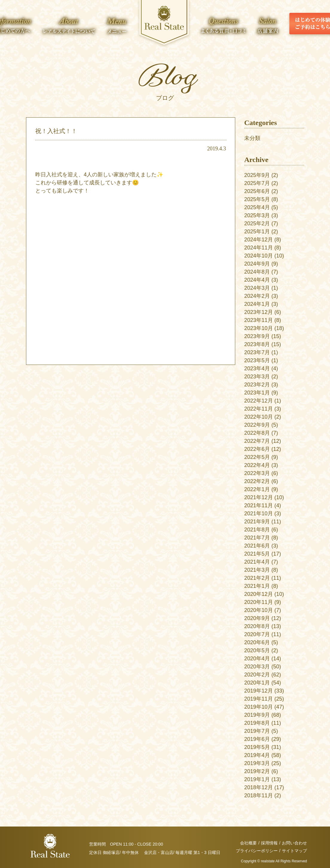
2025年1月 (257, 232)
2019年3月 (257, 763)
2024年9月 (257, 264)
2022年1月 (257, 489)
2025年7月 (257, 183)
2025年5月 (257, 199)
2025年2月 (257, 223)
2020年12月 (259, 594)
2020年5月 (257, 650)
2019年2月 (257, 771)
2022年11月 (259, 409)
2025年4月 (257, 207)
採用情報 (269, 843)
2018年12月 (259, 787)
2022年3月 (257, 473)
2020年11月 (259, 602)
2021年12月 (259, 497)
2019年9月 (257, 715)
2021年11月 (259, 505)
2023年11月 (259, 320)
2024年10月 (259, 256)
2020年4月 (257, 659)
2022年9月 (257, 425)
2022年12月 (259, 401)
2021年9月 (257, 522)
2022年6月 (257, 449)
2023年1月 (257, 393)
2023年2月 (257, 385)
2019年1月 (257, 779)
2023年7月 (257, 352)
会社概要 (248, 843)
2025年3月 (257, 215)
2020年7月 (257, 634)
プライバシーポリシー (257, 851)
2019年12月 (259, 691)
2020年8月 (257, 626)
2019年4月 (257, 755)
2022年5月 (257, 457)
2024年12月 (259, 240)
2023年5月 (257, 360)
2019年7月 (257, 731)
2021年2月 (257, 578)
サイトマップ (294, 851)
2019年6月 (257, 739)
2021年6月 (257, 546)
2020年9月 (257, 618)
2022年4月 (257, 465)
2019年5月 (257, 747)
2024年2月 (257, 296)
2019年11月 (259, 699)
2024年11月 (259, 248)
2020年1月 (257, 683)
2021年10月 (259, 514)
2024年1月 (257, 304)
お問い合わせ (294, 843)
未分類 (252, 138)
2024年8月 (257, 272)
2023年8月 (257, 344)
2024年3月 (257, 288)
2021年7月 (257, 538)
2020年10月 (259, 610)
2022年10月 (259, 417)
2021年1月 (257, 586)
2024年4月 (257, 280)
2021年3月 (257, 570)
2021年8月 (257, 530)
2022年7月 (257, 441)
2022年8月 (257, 433)
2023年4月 (257, 369)
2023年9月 (257, 336)
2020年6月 (257, 642)
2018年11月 (259, 795)
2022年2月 (257, 481)
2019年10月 (259, 707)
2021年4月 (257, 562)
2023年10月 (259, 328)
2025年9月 (257, 175)
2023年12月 (259, 312)
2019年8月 (257, 723)
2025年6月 (257, 191)
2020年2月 (257, 675)
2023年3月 (257, 377)
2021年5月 (257, 554)
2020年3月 (257, 667)
